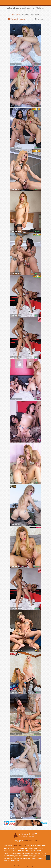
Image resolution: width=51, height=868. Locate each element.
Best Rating (26, 15)
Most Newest (16, 15)
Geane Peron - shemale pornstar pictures (25, 866)
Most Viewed (35, 15)
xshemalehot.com (30, 841)
